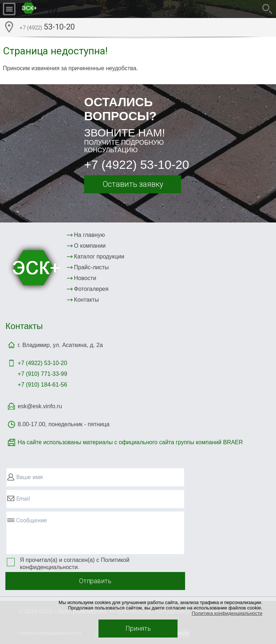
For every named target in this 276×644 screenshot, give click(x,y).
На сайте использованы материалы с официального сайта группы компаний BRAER (130, 442)
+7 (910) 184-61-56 (42, 385)
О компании (90, 246)
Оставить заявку (133, 184)
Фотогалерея (91, 289)
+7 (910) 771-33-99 (42, 374)
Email (23, 499)
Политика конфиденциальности (227, 613)
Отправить (95, 581)
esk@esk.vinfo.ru (40, 406)
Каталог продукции (99, 256)
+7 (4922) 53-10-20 (137, 165)
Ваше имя (29, 477)
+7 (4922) (42, 363)
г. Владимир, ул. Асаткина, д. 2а (60, 345)
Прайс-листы (91, 267)
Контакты (86, 300)
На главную (89, 235)
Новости (85, 278)
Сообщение (32, 520)
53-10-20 (47, 28)
